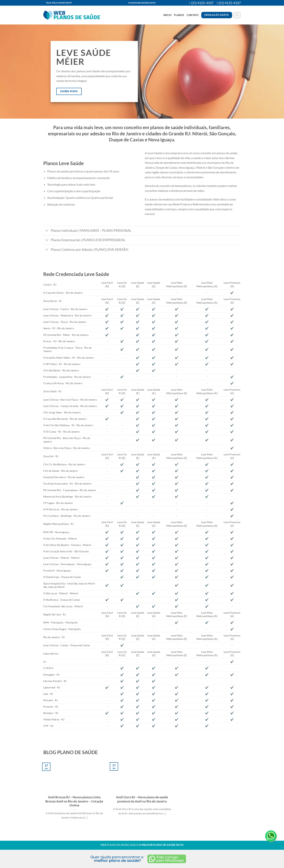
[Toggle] (47, 231)
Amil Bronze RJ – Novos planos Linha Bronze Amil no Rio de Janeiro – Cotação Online (74, 801)
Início (167, 15)
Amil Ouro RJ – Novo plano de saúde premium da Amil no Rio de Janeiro (142, 799)
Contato (193, 15)
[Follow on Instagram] (237, 15)
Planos (179, 15)
